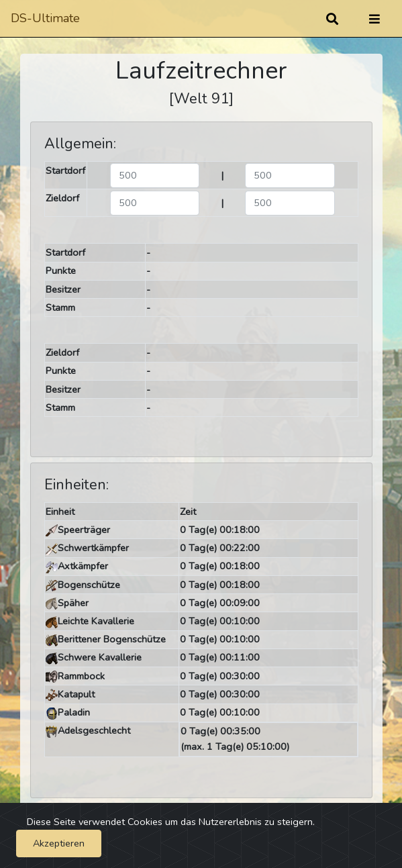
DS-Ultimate (45, 18)
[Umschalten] (374, 19)
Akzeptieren (59, 843)
